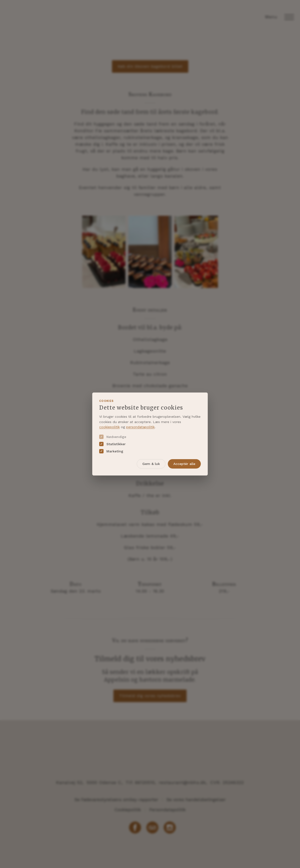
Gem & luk (151, 464)
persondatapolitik (140, 427)
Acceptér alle (184, 464)
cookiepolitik (109, 427)
